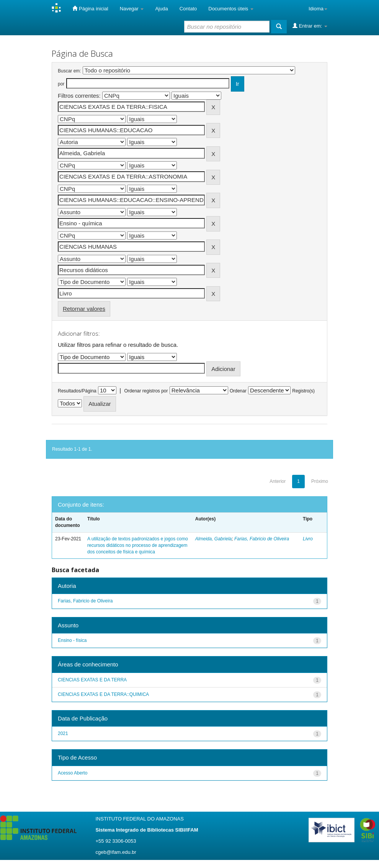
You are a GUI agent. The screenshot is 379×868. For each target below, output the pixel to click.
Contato (188, 9)
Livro (308, 539)
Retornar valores (84, 309)
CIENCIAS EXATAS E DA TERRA (92, 680)
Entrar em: (310, 26)
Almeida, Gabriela (213, 539)
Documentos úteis (231, 9)
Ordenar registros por (146, 391)
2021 (63, 733)
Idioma (318, 9)
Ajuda (161, 9)
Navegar (132, 9)
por (61, 84)
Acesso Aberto (73, 773)
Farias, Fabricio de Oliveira (262, 539)
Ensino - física (72, 640)
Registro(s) (303, 391)
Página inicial (90, 8)
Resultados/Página (77, 391)
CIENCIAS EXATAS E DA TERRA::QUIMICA (103, 694)
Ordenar (238, 391)
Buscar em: (69, 71)
